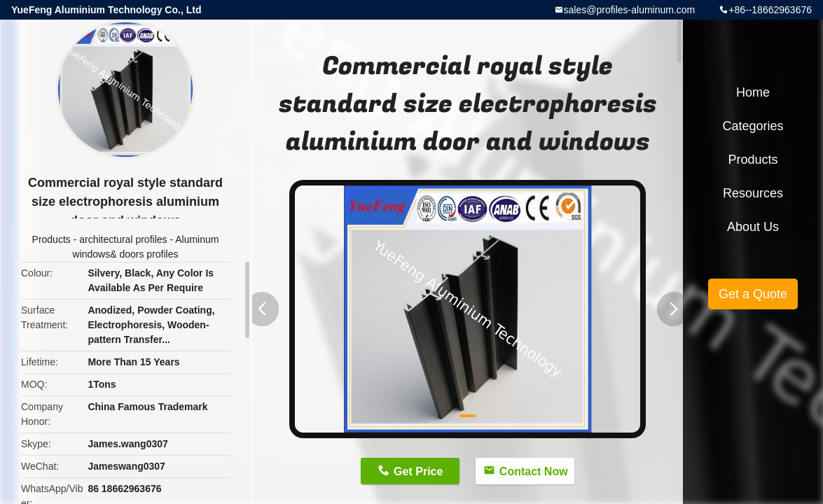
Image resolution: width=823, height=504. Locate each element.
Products (51, 239)
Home (753, 92)
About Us (753, 227)
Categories (753, 126)
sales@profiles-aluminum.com (630, 10)
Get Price (418, 471)
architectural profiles (123, 239)
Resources (753, 193)
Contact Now (534, 471)
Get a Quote (753, 294)
